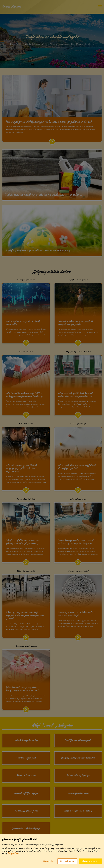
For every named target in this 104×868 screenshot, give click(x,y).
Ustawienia (48, 861)
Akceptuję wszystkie (91, 861)
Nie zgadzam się (67, 861)
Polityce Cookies (14, 853)
